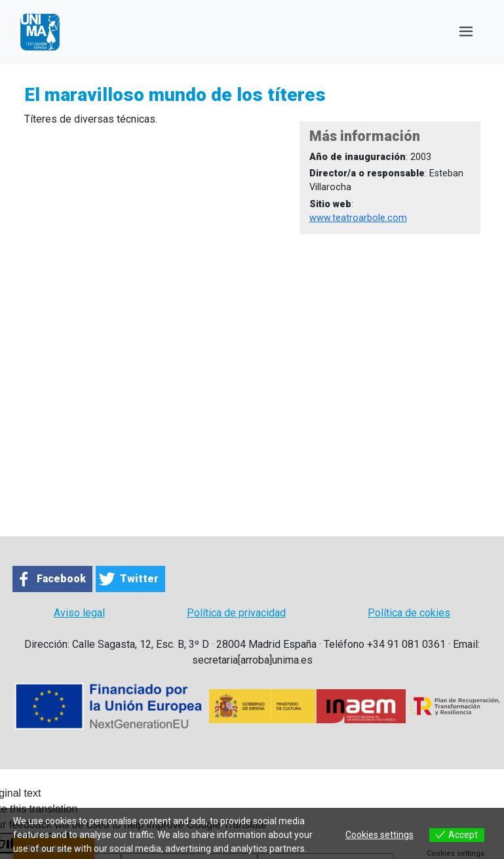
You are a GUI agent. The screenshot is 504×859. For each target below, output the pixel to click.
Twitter (139, 579)
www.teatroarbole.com (358, 218)
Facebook (61, 579)
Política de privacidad (236, 613)
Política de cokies (409, 613)
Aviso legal (79, 613)
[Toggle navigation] (466, 32)
